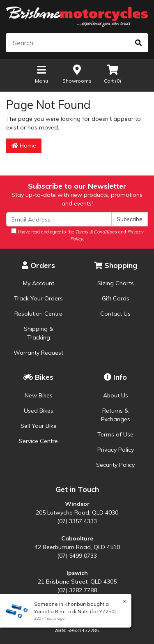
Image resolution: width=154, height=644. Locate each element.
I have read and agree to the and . (77, 235)
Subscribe (130, 219)
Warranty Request (38, 353)
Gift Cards (116, 298)
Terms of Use (115, 434)
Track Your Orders (38, 298)
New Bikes (39, 395)
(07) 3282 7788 (77, 590)
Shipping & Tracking (39, 333)
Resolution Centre (38, 314)
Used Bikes (39, 411)
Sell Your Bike (39, 426)
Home (24, 145)
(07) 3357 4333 (77, 521)
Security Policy (115, 465)
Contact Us (115, 314)
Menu (41, 74)
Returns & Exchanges (116, 415)
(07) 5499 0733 (77, 556)
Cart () (113, 74)
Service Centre (38, 441)
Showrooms (77, 74)
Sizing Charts (116, 283)
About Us (116, 395)
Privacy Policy (116, 450)
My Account (39, 283)
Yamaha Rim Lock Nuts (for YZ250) (75, 611)
